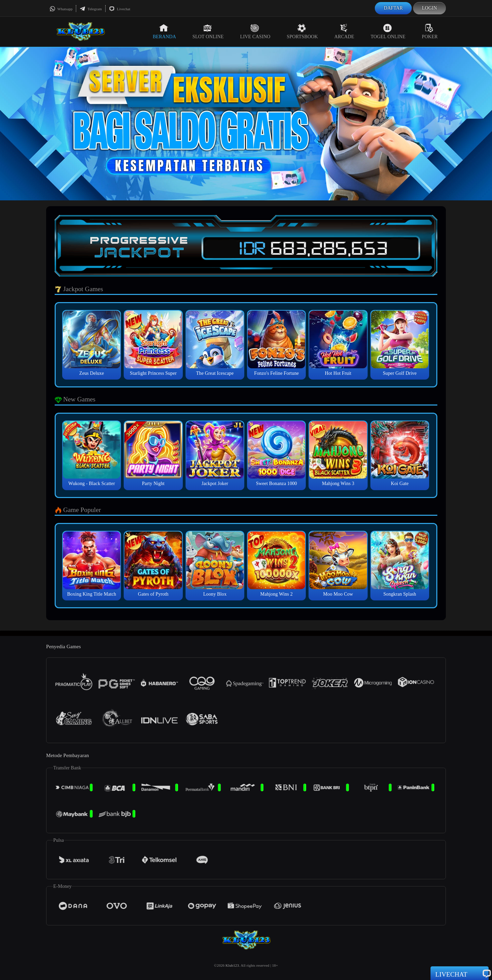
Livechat (120, 9)
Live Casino (255, 31)
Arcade (344, 31)
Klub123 (232, 965)
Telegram (91, 9)
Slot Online (208, 31)
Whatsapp (61, 9)
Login (429, 8)
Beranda (164, 31)
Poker (430, 31)
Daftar (393, 8)
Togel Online (388, 31)
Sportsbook (302, 31)
